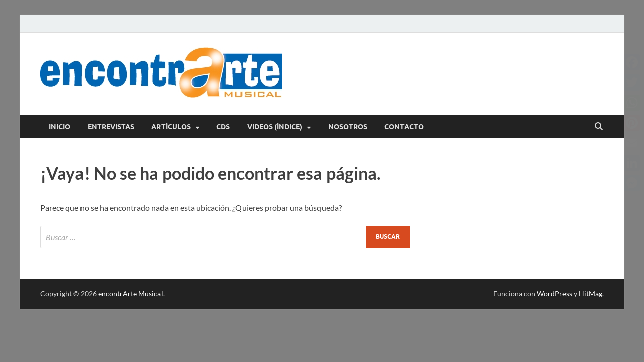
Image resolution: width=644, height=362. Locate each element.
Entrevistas (111, 127)
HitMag (590, 293)
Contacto (404, 127)
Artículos (171, 127)
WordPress (554, 293)
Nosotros (348, 127)
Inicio (60, 127)
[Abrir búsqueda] (599, 127)
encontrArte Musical (131, 293)
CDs (223, 127)
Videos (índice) (275, 127)
